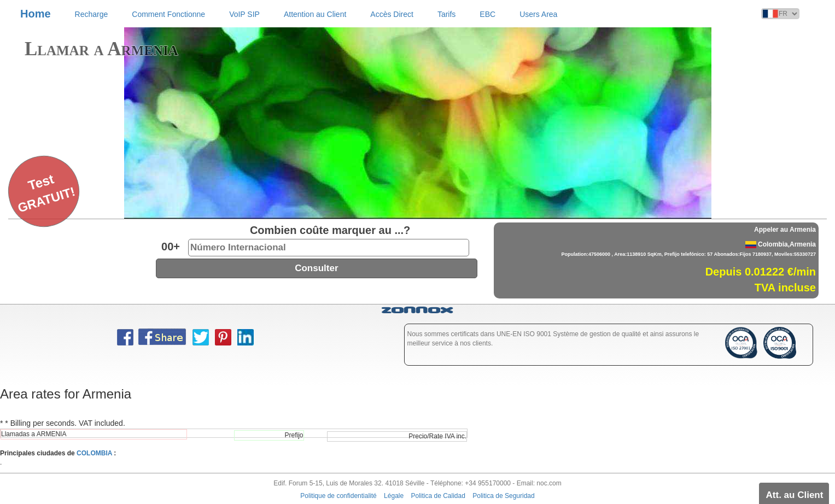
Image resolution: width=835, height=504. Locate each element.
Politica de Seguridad (503, 496)
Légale (394, 496)
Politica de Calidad (438, 496)
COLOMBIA (94, 453)
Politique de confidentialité (338, 496)
